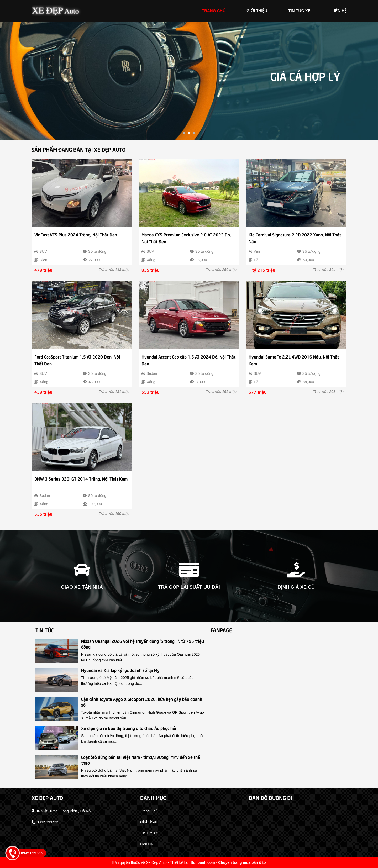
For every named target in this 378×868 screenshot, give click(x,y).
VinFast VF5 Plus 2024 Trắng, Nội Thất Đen (76, 234)
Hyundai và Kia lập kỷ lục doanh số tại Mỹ (120, 670)
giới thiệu (257, 11)
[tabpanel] (189, 81)
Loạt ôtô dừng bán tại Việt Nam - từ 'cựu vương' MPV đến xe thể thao (141, 760)
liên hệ (339, 11)
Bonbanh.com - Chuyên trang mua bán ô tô (228, 862)
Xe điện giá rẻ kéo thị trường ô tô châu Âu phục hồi (129, 728)
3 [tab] (194, 133)
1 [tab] (184, 133)
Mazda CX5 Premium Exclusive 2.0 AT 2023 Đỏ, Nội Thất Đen (186, 238)
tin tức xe (299, 11)
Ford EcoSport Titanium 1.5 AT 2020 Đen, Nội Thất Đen (77, 360)
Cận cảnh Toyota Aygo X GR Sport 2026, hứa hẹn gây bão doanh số (142, 702)
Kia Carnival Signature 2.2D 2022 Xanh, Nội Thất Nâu (295, 238)
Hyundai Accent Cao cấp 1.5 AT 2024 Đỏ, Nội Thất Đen (188, 360)
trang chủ (214, 11)
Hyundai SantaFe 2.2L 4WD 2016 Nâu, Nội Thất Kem (294, 360)
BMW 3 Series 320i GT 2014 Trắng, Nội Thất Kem (81, 478)
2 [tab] (189, 133)
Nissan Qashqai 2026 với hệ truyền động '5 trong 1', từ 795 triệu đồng (143, 644)
